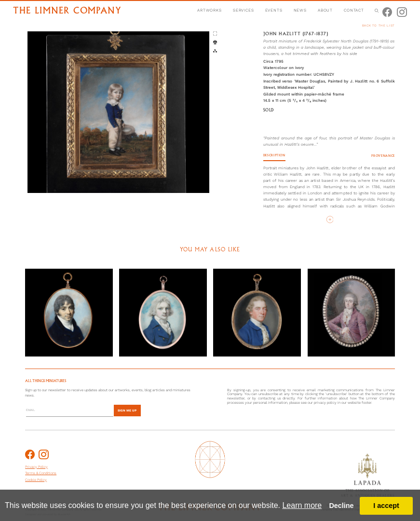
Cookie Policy (36, 480)
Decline (341, 506)
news (300, 10)
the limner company (67, 11)
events (274, 10)
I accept (386, 506)
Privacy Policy (36, 467)
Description (274, 156)
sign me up (127, 411)
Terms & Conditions (41, 473)
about (325, 10)
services (244, 10)
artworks (210, 10)
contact (354, 10)
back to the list (379, 26)
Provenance (383, 156)
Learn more (302, 505)
